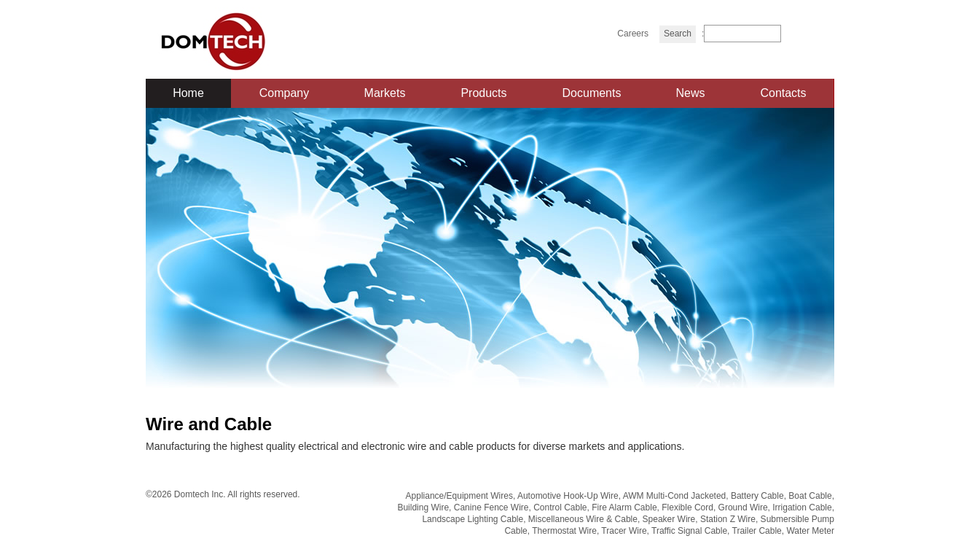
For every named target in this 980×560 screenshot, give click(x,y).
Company (284, 93)
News (690, 93)
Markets (385, 93)
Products (483, 93)
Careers (633, 34)
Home (188, 93)
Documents (592, 93)
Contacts (783, 93)
